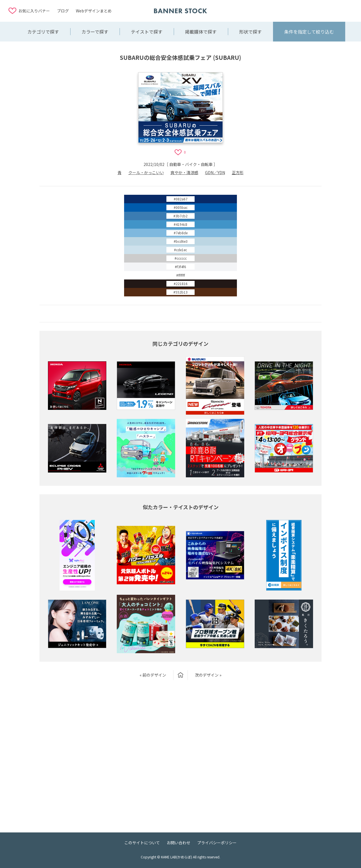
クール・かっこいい (146, 172)
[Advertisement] (307, 10)
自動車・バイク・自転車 (191, 164)
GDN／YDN (215, 172)
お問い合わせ (179, 843)
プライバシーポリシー (217, 843)
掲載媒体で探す (201, 32)
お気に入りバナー (34, 11)
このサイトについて (142, 843)
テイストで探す (147, 32)
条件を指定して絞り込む (309, 32)
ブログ (63, 11)
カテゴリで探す (43, 32)
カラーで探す (95, 32)
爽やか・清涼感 (184, 172)
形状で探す (250, 32)
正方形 (238, 172)
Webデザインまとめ (94, 11)
